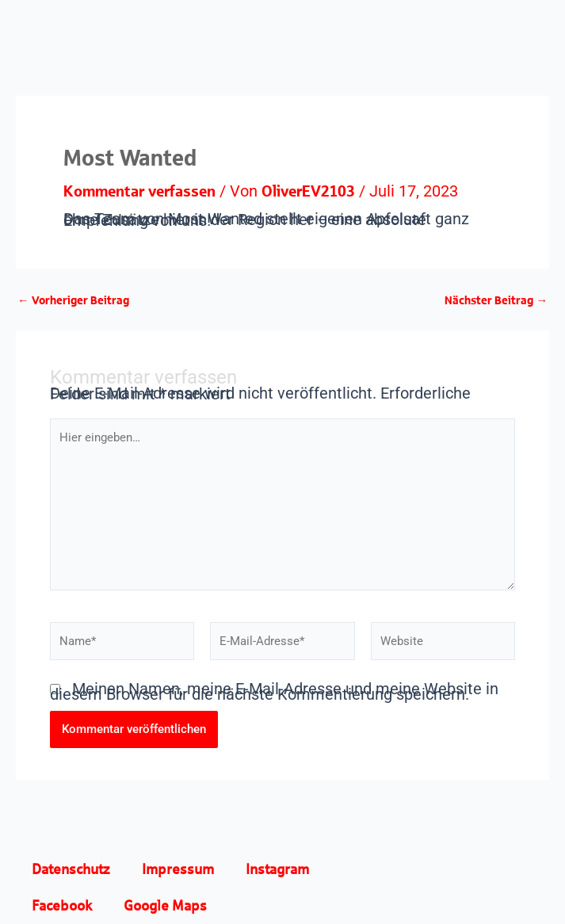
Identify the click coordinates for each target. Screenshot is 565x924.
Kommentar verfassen (139, 190)
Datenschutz (71, 869)
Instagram (277, 869)
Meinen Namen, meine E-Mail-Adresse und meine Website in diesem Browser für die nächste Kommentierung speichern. (274, 691)
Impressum (178, 869)
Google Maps (165, 905)
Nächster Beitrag (496, 300)
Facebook (62, 905)
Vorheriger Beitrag (73, 300)
